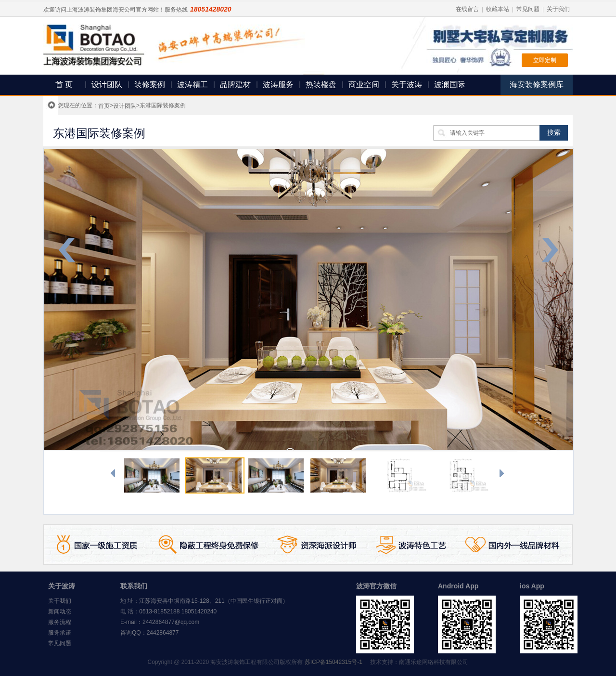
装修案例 (150, 84)
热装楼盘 (321, 84)
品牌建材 (235, 84)
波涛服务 (278, 84)
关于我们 (558, 9)
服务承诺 (60, 633)
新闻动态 (60, 611)
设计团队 (107, 84)
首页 (104, 106)
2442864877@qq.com (171, 622)
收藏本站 (498, 9)
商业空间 (364, 84)
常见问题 (528, 9)
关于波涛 (407, 84)
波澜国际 (449, 84)
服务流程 (60, 622)
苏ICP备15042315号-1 (334, 662)
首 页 (64, 84)
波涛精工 (192, 84)
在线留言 (467, 9)
